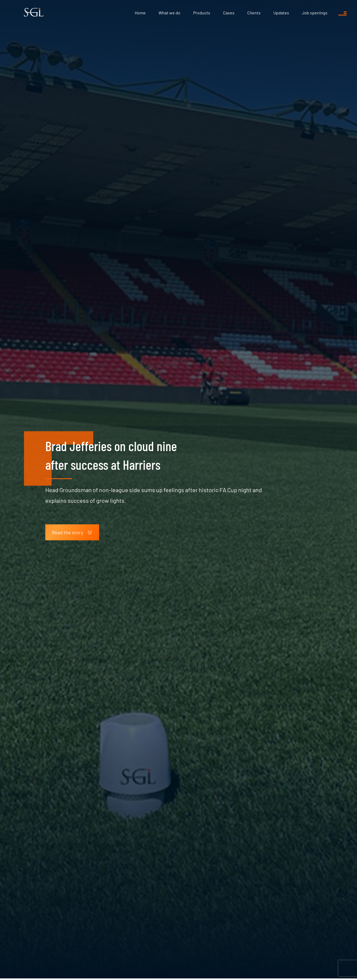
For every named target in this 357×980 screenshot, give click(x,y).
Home (140, 13)
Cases (229, 13)
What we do (169, 13)
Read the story (72, 532)
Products (202, 13)
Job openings (315, 13)
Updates (281, 13)
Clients (254, 13)
